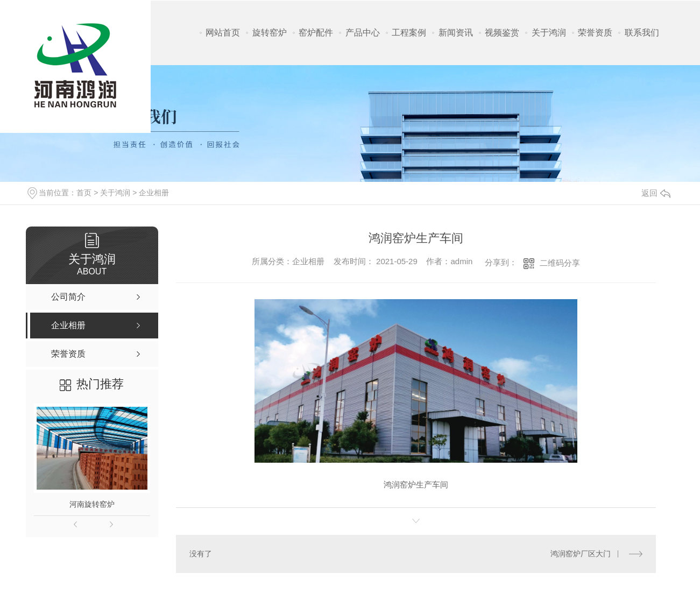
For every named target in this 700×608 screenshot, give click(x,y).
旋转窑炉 (270, 33)
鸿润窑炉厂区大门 (581, 554)
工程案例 (409, 33)
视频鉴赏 (502, 33)
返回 (656, 193)
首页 (84, 193)
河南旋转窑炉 (92, 504)
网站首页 (223, 33)
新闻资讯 (456, 33)
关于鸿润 (549, 33)
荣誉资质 (595, 33)
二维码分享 (560, 263)
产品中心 (363, 33)
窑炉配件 (316, 33)
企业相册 (154, 193)
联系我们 (642, 33)
